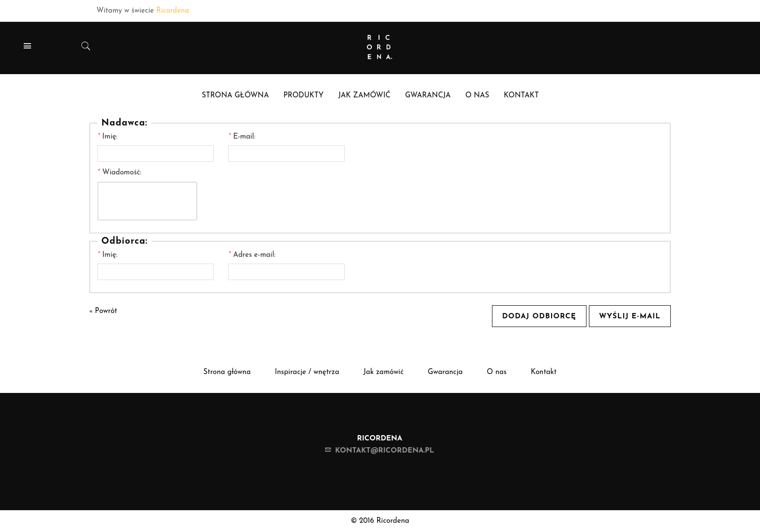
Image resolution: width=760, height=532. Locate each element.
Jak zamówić (383, 372)
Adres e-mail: (252, 255)
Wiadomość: (119, 173)
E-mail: (242, 137)
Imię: (107, 137)
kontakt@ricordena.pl (384, 451)
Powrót (103, 311)
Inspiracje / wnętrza (307, 372)
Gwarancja (445, 372)
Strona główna (227, 372)
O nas (497, 372)
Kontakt (544, 372)
